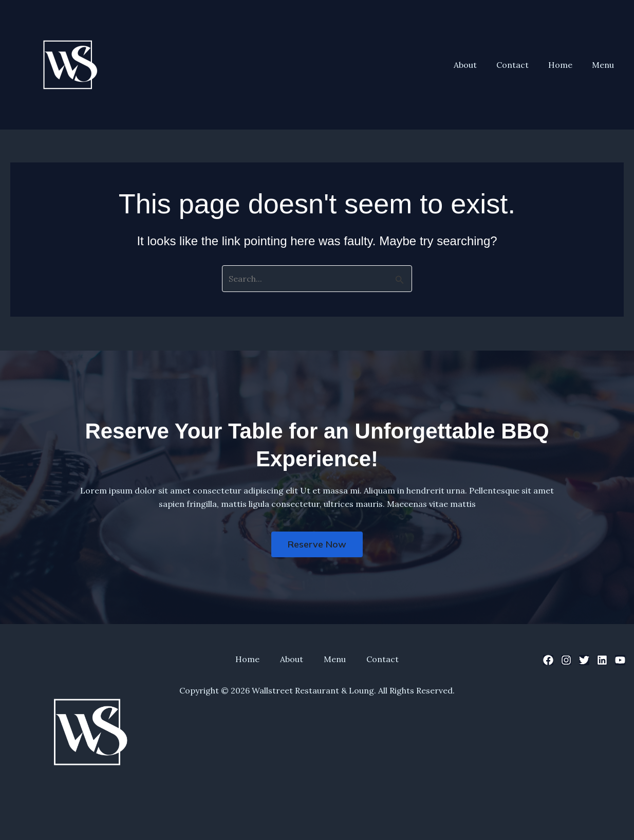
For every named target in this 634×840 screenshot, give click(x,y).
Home (565, 65)
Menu (604, 65)
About (476, 65)
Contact (520, 65)
